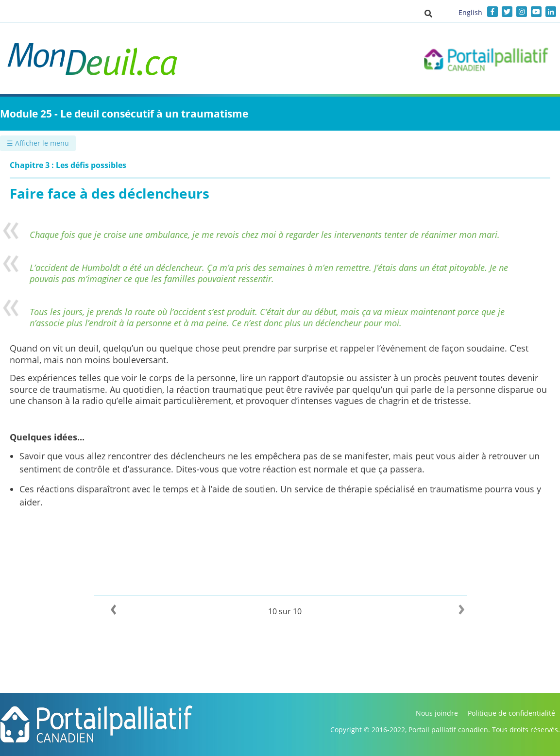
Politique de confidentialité (511, 713)
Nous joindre (437, 713)
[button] (428, 13)
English (470, 12)
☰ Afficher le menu (38, 143)
